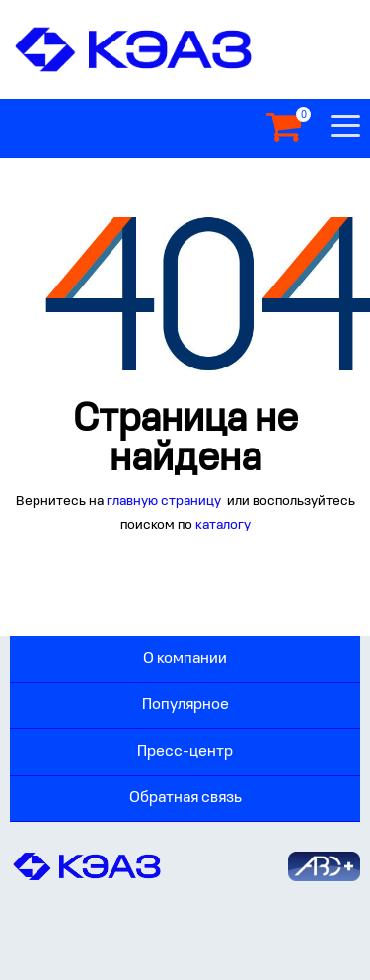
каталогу (223, 525)
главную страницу (165, 501)
